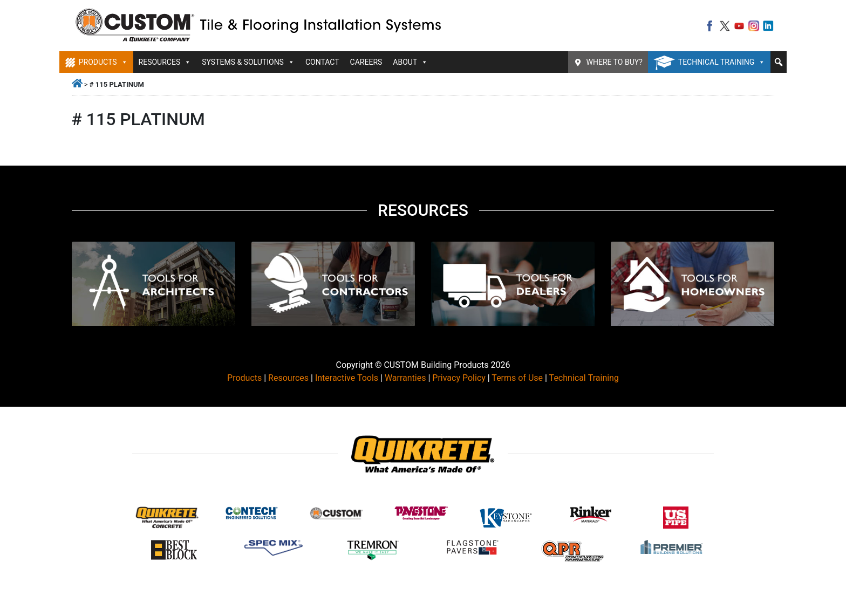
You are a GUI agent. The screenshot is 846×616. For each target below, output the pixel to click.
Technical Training (722, 62)
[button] (779, 62)
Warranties (405, 378)
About (410, 62)
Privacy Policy (459, 378)
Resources (165, 62)
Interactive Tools (347, 378)
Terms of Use (517, 378)
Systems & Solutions (248, 62)
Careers (366, 62)
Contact (322, 62)
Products (103, 62)
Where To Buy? (615, 62)
